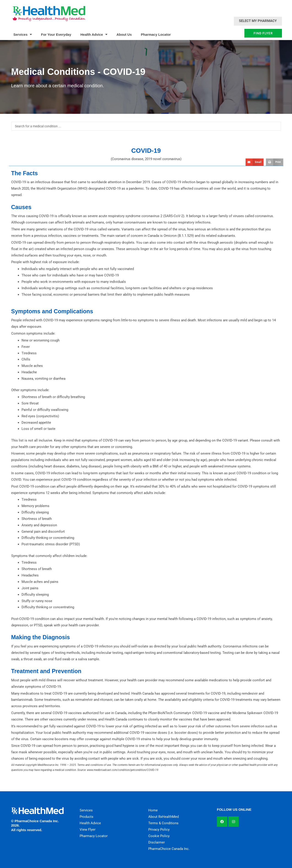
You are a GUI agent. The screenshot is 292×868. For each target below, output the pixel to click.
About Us (124, 34)
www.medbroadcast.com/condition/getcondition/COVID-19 (123, 770)
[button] (255, 162)
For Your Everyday (56, 34)
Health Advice (94, 34)
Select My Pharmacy (258, 21)
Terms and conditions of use (94, 765)
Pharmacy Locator (156, 34)
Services (23, 34)
